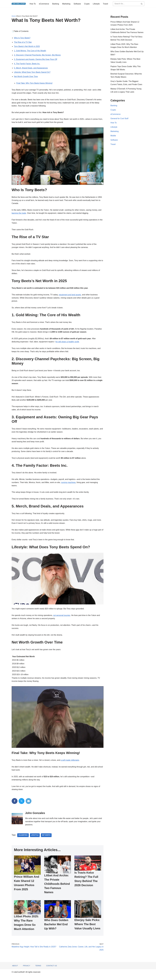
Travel (106, 4)
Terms (38, 971)
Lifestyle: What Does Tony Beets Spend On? (32, 73)
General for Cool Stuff (119, 120)
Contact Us (52, 971)
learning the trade (19, 214)
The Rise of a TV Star (23, 42)
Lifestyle (97, 4)
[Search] (126, 4)
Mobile (113, 137)
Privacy (27, 971)
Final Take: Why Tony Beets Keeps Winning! (35, 84)
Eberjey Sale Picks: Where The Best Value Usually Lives (87, 928)
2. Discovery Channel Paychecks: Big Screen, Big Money (38, 55)
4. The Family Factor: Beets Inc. (27, 64)
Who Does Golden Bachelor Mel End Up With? (56, 928)
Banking (56, 4)
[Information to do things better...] (19, 4)
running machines (69, 485)
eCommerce (44, 4)
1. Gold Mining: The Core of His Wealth (30, 51)
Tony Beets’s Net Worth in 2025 (27, 47)
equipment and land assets (70, 296)
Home (14, 16)
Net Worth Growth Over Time (26, 77)
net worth (46, 839)
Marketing (66, 4)
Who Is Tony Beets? (22, 38)
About (15, 971)
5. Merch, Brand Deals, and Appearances (31, 68)
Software (77, 4)
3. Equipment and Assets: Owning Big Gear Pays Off (36, 60)
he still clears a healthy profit (68, 344)
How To (33, 4)
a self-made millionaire (70, 764)
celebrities (23, 839)
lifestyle (35, 839)
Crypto (87, 4)
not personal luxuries (62, 619)
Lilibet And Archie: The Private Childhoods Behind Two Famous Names (57, 888)
